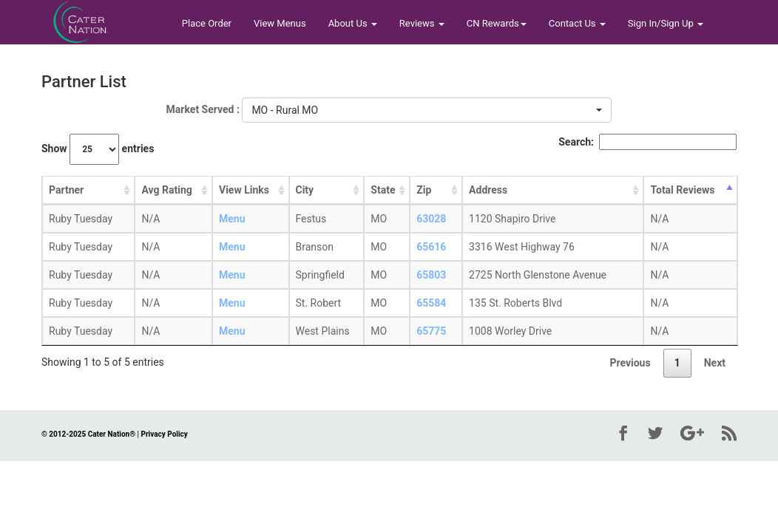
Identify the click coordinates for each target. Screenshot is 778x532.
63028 (431, 219)
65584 (431, 303)
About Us (353, 23)
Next (715, 363)
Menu (232, 219)
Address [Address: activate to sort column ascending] (488, 190)
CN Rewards (497, 23)
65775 (431, 331)
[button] (427, 110)
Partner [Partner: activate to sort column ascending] (66, 190)
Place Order (207, 23)
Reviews (422, 23)
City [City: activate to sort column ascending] (305, 190)
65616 (431, 247)
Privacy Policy (164, 434)
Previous (630, 363)
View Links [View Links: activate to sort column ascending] (244, 190)
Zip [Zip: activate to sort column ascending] (424, 190)
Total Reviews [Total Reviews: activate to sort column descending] (682, 190)
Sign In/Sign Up (666, 23)
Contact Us (577, 23)
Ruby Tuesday (81, 219)
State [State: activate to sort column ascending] (383, 190)
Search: (647, 142)
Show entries (98, 149)
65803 (431, 275)
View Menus (280, 23)
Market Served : (203, 109)
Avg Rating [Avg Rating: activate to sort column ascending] (166, 190)
